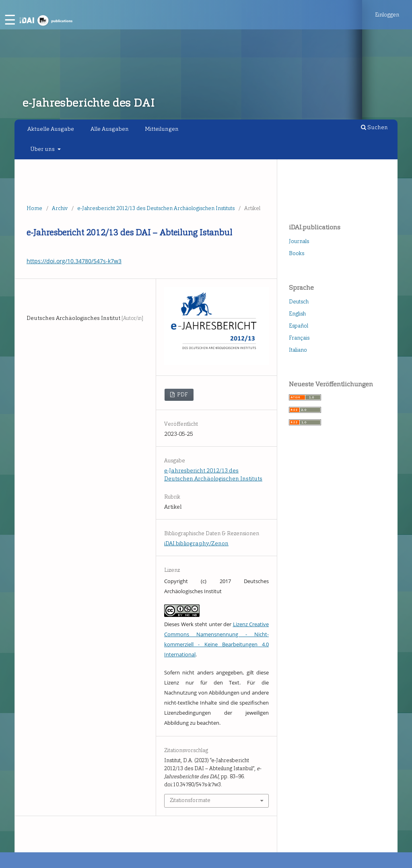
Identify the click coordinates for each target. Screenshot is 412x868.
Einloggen (387, 15)
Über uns (43, 149)
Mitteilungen (162, 129)
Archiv (60, 208)
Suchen (374, 127)
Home (34, 208)
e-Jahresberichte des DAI (89, 103)
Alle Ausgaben (110, 129)
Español (299, 326)
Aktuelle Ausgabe (51, 129)
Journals (299, 241)
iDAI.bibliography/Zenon (196, 543)
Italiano (298, 350)
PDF (182, 395)
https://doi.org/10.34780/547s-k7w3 (74, 261)
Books (297, 253)
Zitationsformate (190, 800)
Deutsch (299, 302)
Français (299, 338)
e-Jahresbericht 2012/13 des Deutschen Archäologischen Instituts (156, 208)
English (297, 314)
